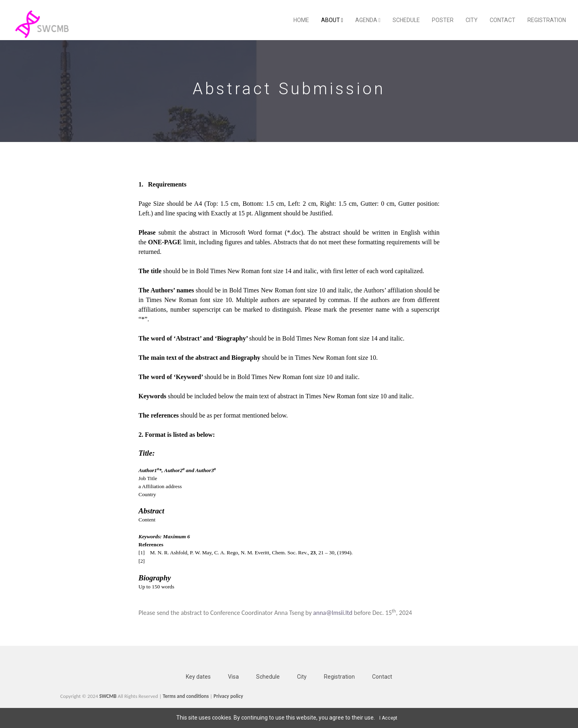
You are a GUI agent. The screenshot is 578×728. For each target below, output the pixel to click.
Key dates (198, 677)
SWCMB (108, 696)
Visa (233, 677)
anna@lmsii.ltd (333, 613)
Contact (503, 20)
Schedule (406, 20)
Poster (443, 20)
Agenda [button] (368, 20)
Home (301, 20)
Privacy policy (228, 696)
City (472, 20)
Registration (547, 20)
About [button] (332, 20)
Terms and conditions (186, 696)
